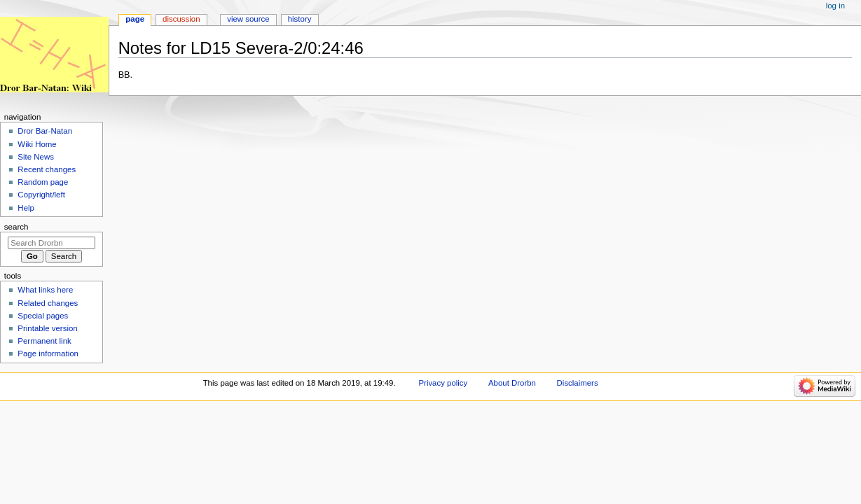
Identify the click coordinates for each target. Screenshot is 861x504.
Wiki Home (37, 144)
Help (26, 208)
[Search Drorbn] (51, 243)
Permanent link (44, 341)
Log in (835, 6)
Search (16, 227)
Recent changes (47, 169)
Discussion (181, 19)
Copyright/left (41, 195)
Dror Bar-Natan (45, 131)
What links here (45, 290)
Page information (48, 353)
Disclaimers (578, 383)
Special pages (43, 316)
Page (135, 19)
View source (248, 19)
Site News (36, 157)
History (300, 19)
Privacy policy (443, 383)
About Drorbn (512, 383)
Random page (43, 182)
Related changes (48, 303)
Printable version (47, 328)
